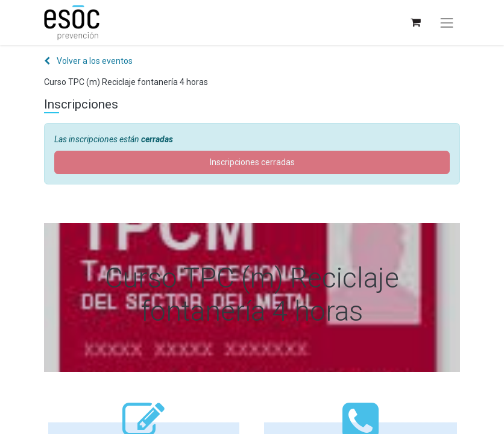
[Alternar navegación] (447, 23)
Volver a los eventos (88, 61)
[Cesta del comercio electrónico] (415, 23)
